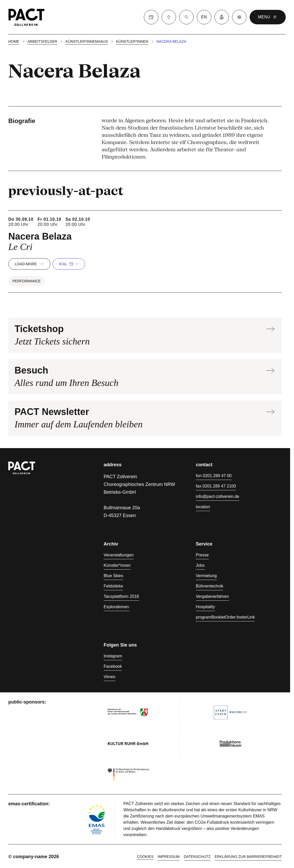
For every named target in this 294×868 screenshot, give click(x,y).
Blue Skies (114, 576)
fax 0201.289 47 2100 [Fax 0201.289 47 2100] (216, 486)
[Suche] (186, 17)
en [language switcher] (204, 17)
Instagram (113, 656)
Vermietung (206, 576)
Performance (27, 281)
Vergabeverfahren (212, 596)
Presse (202, 555)
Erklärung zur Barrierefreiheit (248, 857)
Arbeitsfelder (42, 41)
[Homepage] (26, 17)
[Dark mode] (239, 17)
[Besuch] (169, 17)
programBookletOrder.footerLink (225, 617)
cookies (145, 857)
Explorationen (116, 607)
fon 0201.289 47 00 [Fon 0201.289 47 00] (214, 476)
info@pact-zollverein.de (217, 496)
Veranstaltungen (119, 555)
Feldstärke (113, 586)
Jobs (200, 565)
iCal (69, 264)
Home (14, 41)
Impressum (169, 857)
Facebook (113, 666)
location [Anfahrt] (203, 507)
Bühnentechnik (209, 586)
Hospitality (205, 607)
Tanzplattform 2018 (121, 596)
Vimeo (110, 677)
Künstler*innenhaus (87, 41)
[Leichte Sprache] (222, 17)
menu (268, 17)
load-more (29, 264)
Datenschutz (197, 857)
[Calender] (151, 17)
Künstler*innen (132, 41)
